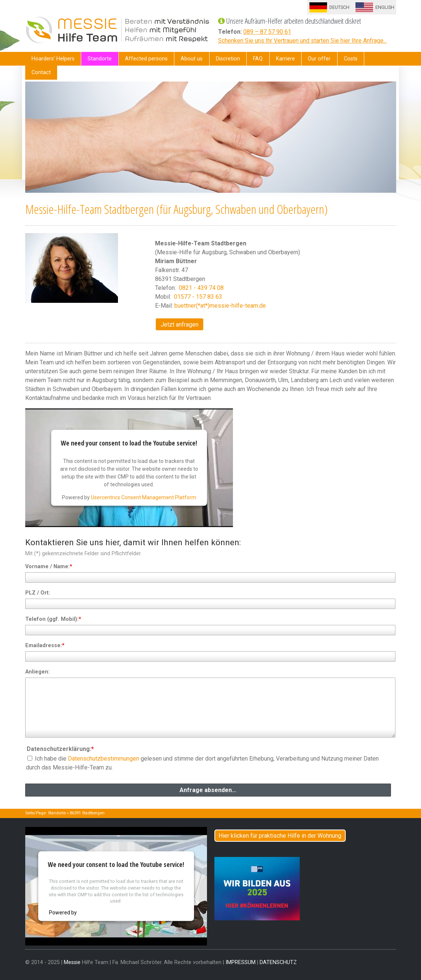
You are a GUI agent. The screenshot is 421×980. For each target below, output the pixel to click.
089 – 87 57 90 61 (267, 32)
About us (192, 59)
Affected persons (146, 59)
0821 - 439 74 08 (200, 288)
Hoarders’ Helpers (53, 59)
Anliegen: (37, 672)
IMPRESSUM (241, 962)
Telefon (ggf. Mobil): (53, 619)
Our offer (319, 59)
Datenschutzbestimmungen (103, 759)
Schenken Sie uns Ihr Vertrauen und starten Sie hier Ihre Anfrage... (302, 41)
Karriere (285, 59)
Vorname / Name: (49, 567)
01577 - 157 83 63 (197, 297)
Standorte (100, 59)
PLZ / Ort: (38, 593)
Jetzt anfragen (180, 325)
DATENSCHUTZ (278, 962)
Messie (72, 962)
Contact (41, 72)
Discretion (228, 59)
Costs (351, 59)
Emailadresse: (45, 645)
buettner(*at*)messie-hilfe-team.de (220, 306)
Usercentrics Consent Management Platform (144, 497)
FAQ (258, 59)
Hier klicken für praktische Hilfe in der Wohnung (280, 836)
